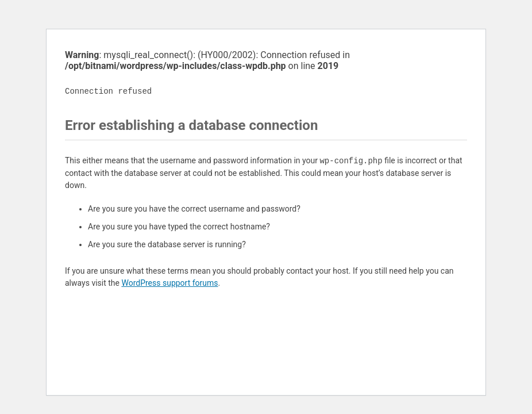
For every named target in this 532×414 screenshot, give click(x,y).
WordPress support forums (169, 283)
